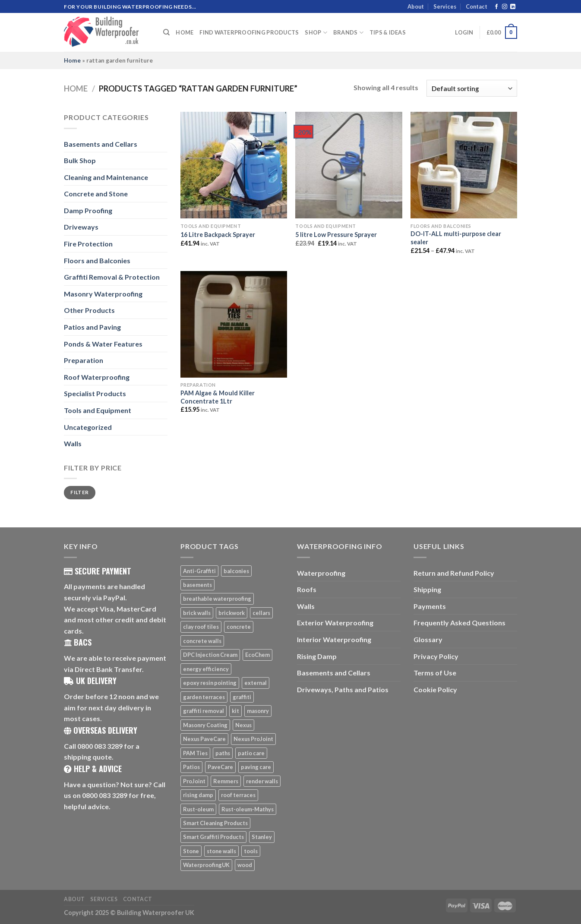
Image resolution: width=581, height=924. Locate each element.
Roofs (307, 589)
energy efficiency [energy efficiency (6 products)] (206, 669)
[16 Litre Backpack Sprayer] (234, 165)
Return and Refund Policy (454, 573)
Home (185, 32)
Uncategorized (88, 427)
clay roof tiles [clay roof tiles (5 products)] (201, 627)
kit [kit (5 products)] (235, 711)
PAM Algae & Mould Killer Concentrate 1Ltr (218, 397)
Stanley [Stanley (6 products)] (262, 837)
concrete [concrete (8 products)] (239, 627)
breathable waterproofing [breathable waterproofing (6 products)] (217, 599)
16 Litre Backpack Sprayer (218, 235)
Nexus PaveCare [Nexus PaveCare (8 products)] (204, 739)
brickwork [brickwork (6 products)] (232, 613)
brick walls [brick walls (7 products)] (197, 613)
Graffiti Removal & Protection (112, 277)
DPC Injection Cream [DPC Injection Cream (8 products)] (210, 655)
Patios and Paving (92, 327)
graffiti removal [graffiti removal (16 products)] (204, 711)
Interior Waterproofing (334, 639)
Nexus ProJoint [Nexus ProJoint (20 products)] (253, 739)
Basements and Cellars (101, 144)
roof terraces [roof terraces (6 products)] (238, 795)
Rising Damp (317, 656)
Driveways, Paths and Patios (343, 689)
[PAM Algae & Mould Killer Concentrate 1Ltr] (234, 324)
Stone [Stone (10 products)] (191, 851)
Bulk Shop (80, 160)
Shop (316, 33)
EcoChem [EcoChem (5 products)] (257, 655)
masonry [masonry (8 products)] (258, 711)
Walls (73, 443)
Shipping (427, 589)
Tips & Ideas (388, 32)
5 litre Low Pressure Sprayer (336, 235)
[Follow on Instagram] (505, 7)
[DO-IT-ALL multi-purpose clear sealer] (464, 165)
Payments (430, 606)
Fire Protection (88, 244)
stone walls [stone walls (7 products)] (221, 851)
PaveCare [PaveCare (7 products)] (220, 767)
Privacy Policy (436, 656)
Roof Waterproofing (97, 377)
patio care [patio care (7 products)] (251, 753)
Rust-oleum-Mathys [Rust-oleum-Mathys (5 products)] (248, 809)
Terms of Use (435, 673)
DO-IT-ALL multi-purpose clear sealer (456, 238)
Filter (79, 492)
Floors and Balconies (97, 260)
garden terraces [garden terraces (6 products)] (204, 697)
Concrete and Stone (96, 194)
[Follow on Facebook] (496, 7)
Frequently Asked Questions (459, 623)
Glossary (428, 639)
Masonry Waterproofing (103, 294)
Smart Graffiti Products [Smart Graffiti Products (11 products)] (213, 837)
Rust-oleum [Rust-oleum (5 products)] (198, 809)
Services (445, 6)
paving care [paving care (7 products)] (256, 767)
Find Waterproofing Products (249, 32)
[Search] (166, 32)
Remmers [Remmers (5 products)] (226, 781)
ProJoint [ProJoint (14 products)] (194, 781)
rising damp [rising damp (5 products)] (198, 795)
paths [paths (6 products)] (223, 753)
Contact (477, 6)
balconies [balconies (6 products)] (236, 571)
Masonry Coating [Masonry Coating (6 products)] (205, 725)
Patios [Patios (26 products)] (191, 767)
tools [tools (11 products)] (251, 851)
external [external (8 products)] (256, 683)
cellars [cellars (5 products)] (261, 613)
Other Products (89, 310)
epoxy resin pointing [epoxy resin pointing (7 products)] (210, 683)
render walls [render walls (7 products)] (262, 781)
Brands (348, 33)
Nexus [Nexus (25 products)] (243, 725)
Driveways (81, 227)
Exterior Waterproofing (335, 623)
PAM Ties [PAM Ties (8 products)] (195, 753)
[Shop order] (472, 88)
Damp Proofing (88, 210)
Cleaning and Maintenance (106, 177)
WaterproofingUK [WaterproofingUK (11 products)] (206, 865)
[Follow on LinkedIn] (513, 7)
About (416, 6)
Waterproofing (321, 573)
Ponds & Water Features (103, 344)
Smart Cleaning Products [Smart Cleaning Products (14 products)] (215, 823)
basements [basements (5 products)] (197, 585)
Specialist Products (95, 393)
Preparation (84, 360)
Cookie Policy (435, 689)
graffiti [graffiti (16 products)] (242, 697)
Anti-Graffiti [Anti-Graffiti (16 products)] (199, 571)
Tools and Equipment (98, 410)
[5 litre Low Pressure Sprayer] (349, 165)
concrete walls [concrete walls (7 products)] (202, 641)
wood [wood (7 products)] (245, 865)
